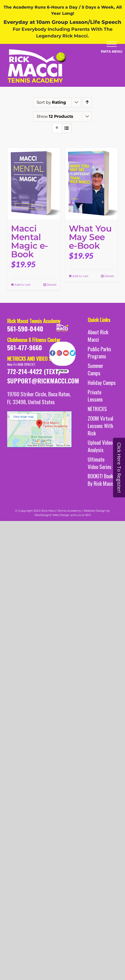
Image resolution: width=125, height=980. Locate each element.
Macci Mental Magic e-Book (30, 241)
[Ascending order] (87, 102)
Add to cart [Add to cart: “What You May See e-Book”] (80, 276)
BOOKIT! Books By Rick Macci (101, 480)
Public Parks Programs (99, 353)
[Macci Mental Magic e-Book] (34, 183)
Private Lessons (95, 396)
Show (55, 116)
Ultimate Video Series (100, 463)
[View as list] (67, 128)
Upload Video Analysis (100, 446)
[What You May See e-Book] (92, 183)
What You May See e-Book (90, 237)
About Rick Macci (98, 336)
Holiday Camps (102, 383)
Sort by (51, 102)
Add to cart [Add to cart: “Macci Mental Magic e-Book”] (22, 285)
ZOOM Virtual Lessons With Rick (101, 426)
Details (52, 285)
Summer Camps (95, 369)
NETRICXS (97, 409)
